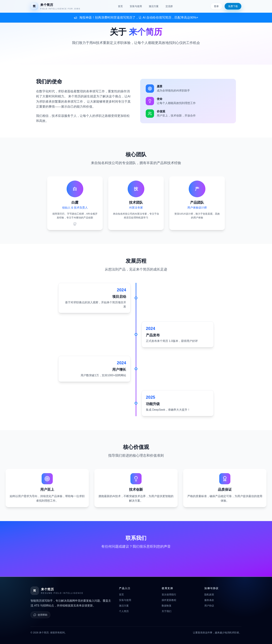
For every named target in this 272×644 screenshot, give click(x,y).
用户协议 (209, 606)
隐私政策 (209, 595)
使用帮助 (40, 615)
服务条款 (209, 600)
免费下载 (233, 6)
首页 (120, 6)
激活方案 (154, 6)
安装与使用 (136, 6)
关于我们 (167, 611)
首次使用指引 (169, 595)
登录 (216, 6)
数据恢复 (167, 606)
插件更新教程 (169, 600)
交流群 (169, 6)
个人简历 (124, 611)
